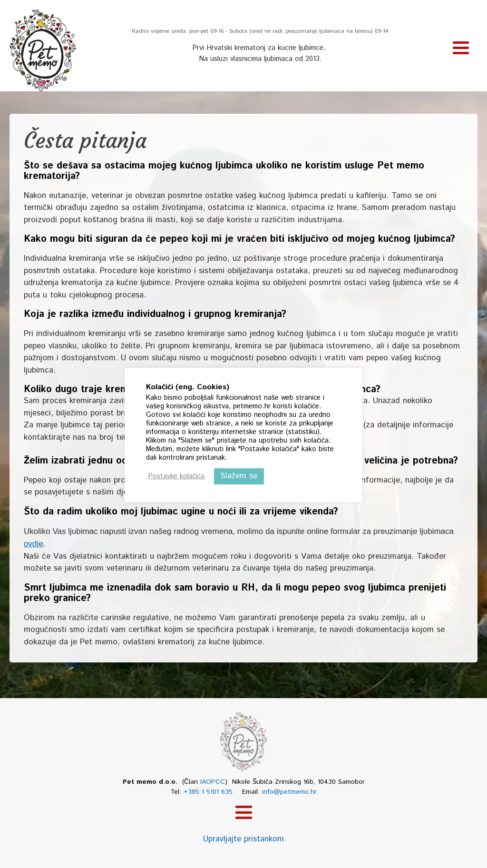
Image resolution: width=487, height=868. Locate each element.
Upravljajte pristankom (243, 839)
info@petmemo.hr (289, 792)
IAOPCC (213, 782)
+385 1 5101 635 (208, 792)
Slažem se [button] (239, 476)
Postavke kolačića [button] (176, 476)
